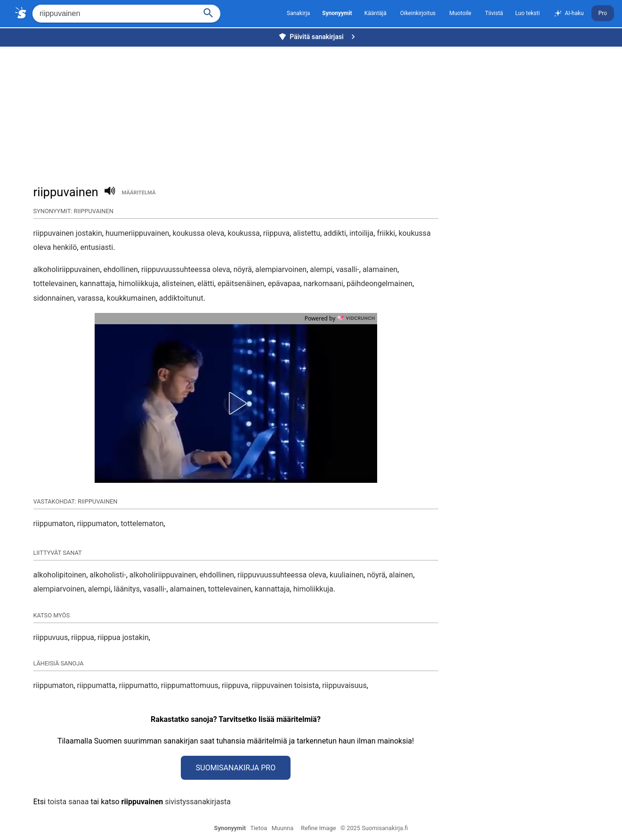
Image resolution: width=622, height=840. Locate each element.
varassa (90, 298)
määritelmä (139, 193)
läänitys (127, 589)
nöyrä (243, 269)
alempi (321, 269)
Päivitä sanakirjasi (318, 37)
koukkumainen (131, 298)
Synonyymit (230, 828)
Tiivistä (494, 13)
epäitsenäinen (241, 284)
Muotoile (460, 13)
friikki (386, 233)
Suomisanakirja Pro (236, 768)
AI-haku (568, 14)
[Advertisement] (314, 111)
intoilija (361, 233)
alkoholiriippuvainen (67, 269)
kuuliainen (347, 575)
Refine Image (318, 828)
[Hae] (114, 14)
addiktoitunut (181, 298)
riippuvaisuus (344, 685)
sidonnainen (54, 298)
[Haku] (209, 12)
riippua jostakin (123, 637)
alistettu (307, 233)
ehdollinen (121, 269)
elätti (206, 284)
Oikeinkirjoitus (418, 13)
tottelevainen (55, 284)
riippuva (276, 233)
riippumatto (138, 685)
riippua (83, 637)
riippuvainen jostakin (68, 233)
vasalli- (347, 269)
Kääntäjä (376, 13)
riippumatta (96, 685)
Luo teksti (527, 13)
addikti (335, 233)
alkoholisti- (108, 575)
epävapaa (284, 284)
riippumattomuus (190, 685)
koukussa (243, 233)
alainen (401, 575)
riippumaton (54, 524)
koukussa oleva (198, 233)
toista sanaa (68, 802)
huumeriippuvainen (137, 233)
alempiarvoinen (281, 269)
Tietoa (258, 828)
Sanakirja (298, 13)
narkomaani (323, 284)
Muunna (283, 828)
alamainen (380, 269)
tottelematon (142, 524)
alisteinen (178, 284)
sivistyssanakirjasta (198, 802)
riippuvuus (51, 637)
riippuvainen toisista (285, 685)
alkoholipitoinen (60, 575)
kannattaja (97, 284)
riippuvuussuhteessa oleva (186, 269)
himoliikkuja (138, 284)
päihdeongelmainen (380, 284)
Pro (603, 13)
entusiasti (97, 247)
